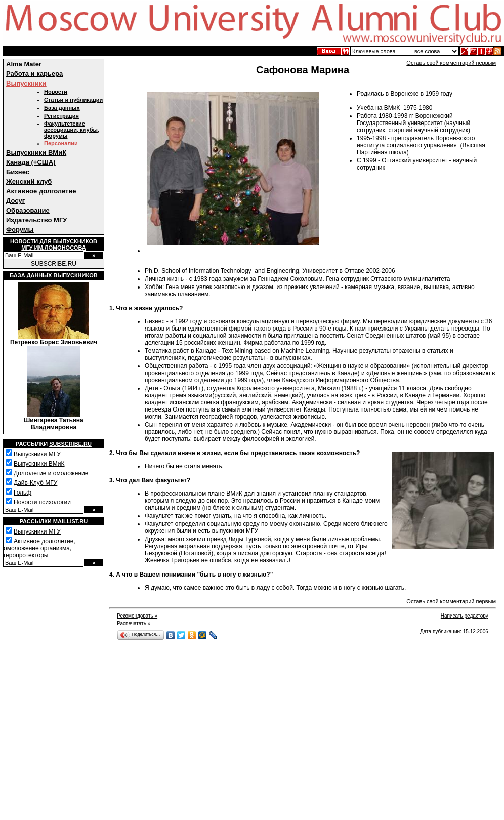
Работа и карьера (34, 74)
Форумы (20, 230)
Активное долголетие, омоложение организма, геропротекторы (39, 548)
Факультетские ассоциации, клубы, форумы (72, 130)
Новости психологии (42, 502)
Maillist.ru (70, 521)
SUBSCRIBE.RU (54, 264)
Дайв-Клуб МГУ (35, 483)
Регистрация (61, 116)
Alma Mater (24, 64)
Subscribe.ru (70, 444)
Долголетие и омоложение (51, 473)
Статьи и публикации (73, 100)
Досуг (15, 201)
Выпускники (26, 83)
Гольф (23, 493)
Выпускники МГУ (37, 454)
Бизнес (18, 172)
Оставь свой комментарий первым (451, 63)
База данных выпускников (53, 275)
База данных (62, 108)
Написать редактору (465, 616)
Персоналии (61, 143)
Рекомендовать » (137, 616)
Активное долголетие (41, 191)
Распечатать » (134, 623)
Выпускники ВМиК (36, 153)
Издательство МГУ (36, 220)
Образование (28, 210)
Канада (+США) (31, 162)
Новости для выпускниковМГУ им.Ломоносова (54, 244)
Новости (56, 92)
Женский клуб (29, 181)
